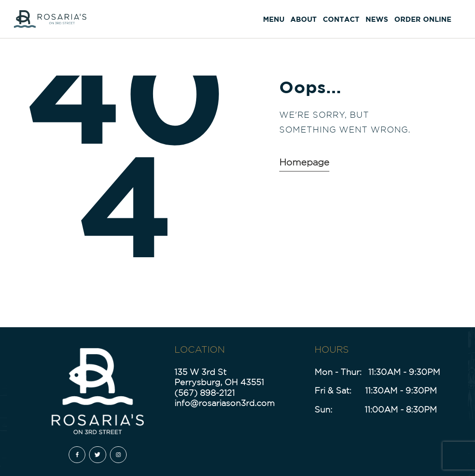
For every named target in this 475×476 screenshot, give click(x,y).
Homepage (304, 162)
